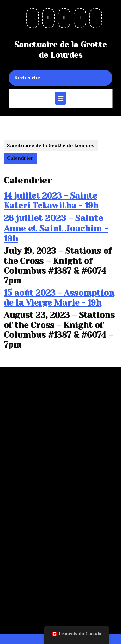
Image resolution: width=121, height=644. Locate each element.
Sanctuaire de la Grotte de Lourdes (51, 146)
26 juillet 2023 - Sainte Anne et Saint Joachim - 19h (56, 228)
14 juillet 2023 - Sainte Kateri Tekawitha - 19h (51, 201)
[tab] (61, 98)
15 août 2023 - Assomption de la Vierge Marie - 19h (59, 298)
